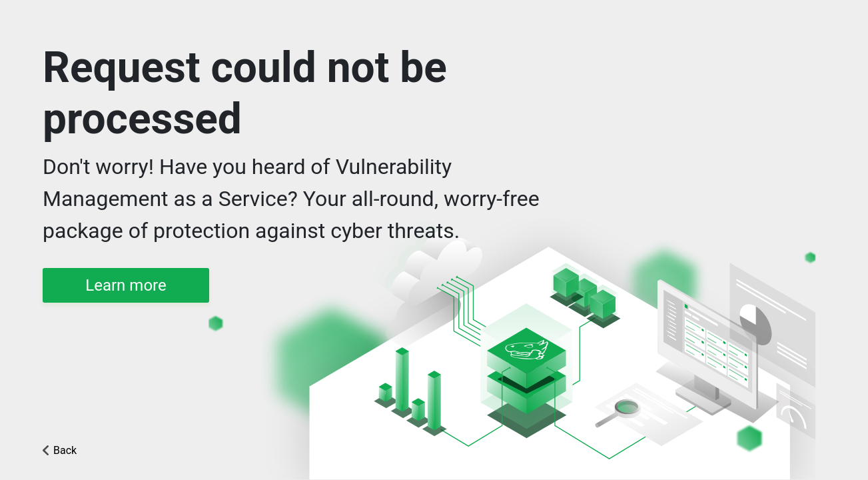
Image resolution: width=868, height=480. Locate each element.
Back (65, 450)
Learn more (126, 285)
